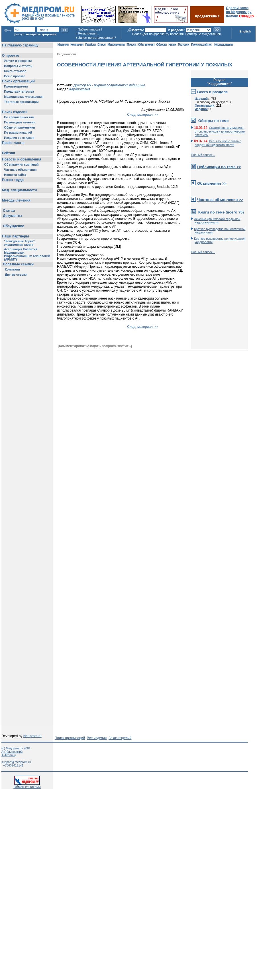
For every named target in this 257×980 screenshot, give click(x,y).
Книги (172, 44)
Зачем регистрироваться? (97, 38)
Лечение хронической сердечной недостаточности (217, 221)
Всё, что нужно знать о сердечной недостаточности (218, 143)
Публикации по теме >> (219, 167)
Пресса (131, 44)
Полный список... (203, 155)
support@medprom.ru (16, 762)
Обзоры (162, 44)
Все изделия (97, 738)
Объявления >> (212, 183)
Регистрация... (89, 33)
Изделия (63, 44)
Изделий (201, 99)
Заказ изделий (120, 738)
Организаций (205, 105)
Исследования (224, 44)
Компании (77, 44)
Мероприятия (116, 44)
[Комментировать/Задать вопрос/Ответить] (95, 346)
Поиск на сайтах (201, 44)
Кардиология (67, 54)
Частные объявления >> (220, 200)
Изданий (201, 109)
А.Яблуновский (12, 752)
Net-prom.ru (32, 736)
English (245, 31)
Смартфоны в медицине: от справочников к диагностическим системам (220, 131)
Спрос (101, 44)
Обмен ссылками (27, 785)
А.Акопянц (9, 755)
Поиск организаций (70, 738)
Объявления (146, 44)
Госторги (184, 44)
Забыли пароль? (90, 29)
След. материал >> (142, 115)
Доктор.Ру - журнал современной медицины (109, 85)
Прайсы (90, 44)
